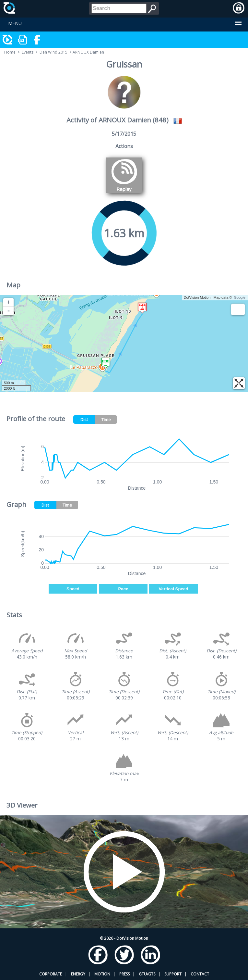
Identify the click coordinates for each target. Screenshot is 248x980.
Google (240, 297)
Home (10, 52)
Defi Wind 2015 (53, 52)
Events (28, 52)
